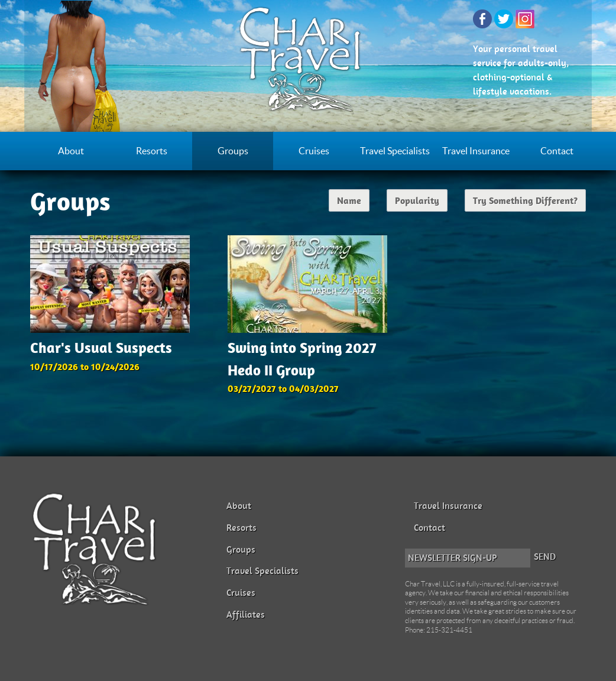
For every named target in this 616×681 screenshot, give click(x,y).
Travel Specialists (395, 151)
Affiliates (246, 614)
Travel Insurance (476, 151)
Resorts (152, 151)
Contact (557, 151)
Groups (233, 151)
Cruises (314, 151)
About (71, 151)
